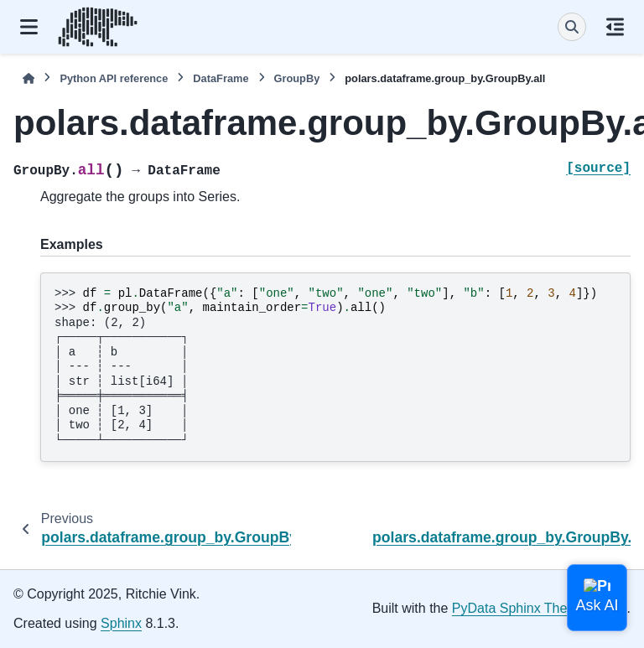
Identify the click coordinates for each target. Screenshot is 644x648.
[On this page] (615, 27)
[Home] (29, 78)
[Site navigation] (29, 27)
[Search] (572, 27)
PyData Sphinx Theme (519, 608)
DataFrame (221, 78)
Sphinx (121, 623)
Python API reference (114, 78)
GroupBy (297, 78)
